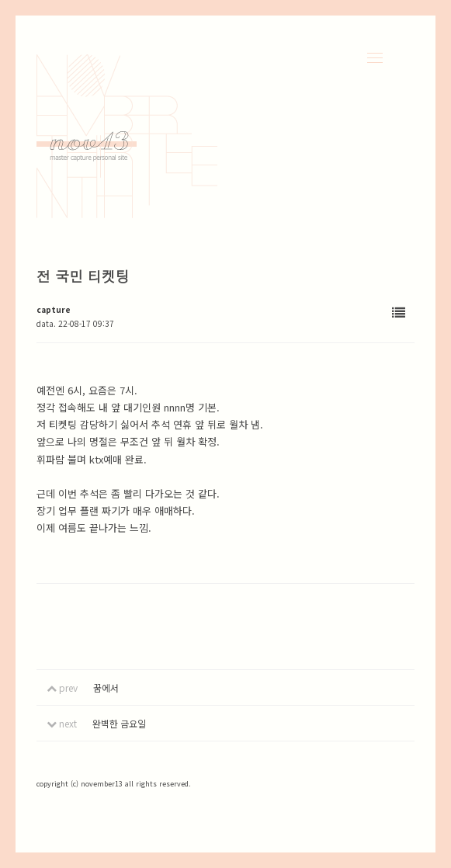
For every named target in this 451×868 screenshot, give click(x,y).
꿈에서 (106, 687)
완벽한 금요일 (119, 723)
